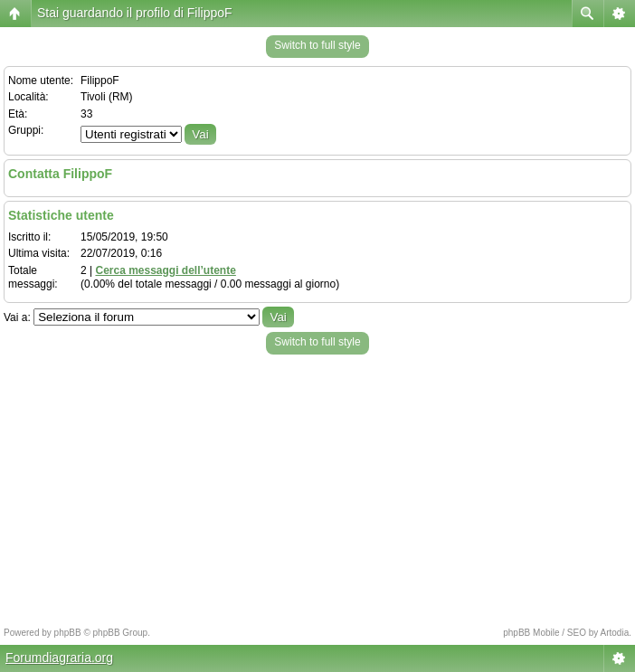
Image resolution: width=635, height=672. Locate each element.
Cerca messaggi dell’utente (165, 270)
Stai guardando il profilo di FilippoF (135, 13)
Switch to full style (317, 45)
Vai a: (17, 317)
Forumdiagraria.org (59, 658)
